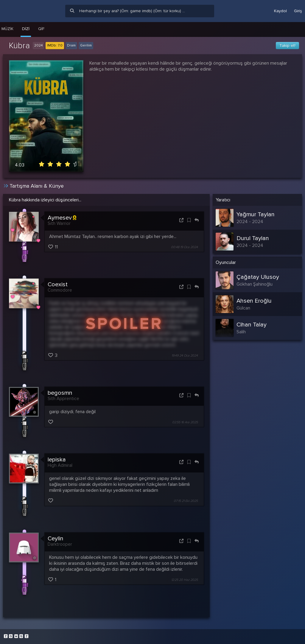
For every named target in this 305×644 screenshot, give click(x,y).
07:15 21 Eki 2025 (186, 501)
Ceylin (56, 539)
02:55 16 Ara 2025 (185, 422)
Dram (71, 45)
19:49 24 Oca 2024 (185, 356)
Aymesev (62, 218)
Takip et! (287, 45)
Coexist (58, 284)
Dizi (26, 29)
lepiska (57, 460)
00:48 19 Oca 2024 (184, 247)
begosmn (60, 393)
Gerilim (86, 45)
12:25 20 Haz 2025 (185, 580)
